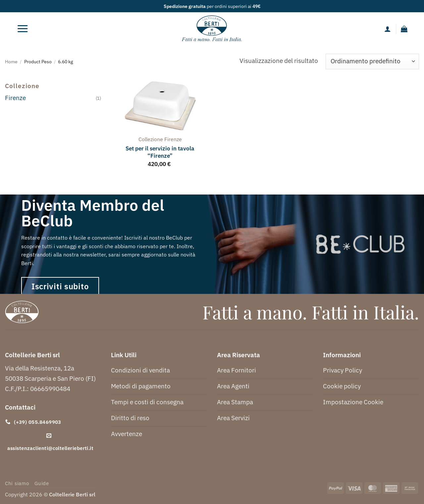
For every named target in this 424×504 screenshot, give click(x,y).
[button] (23, 29)
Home (11, 61)
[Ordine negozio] (372, 61)
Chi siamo (17, 483)
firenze (173, 139)
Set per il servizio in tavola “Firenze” (160, 152)
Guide (42, 483)
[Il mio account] (388, 29)
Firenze (15, 98)
